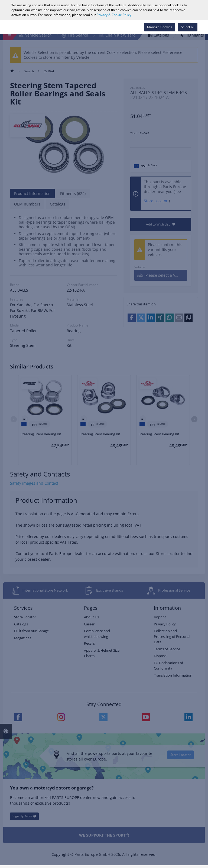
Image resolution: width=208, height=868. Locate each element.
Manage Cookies (160, 27)
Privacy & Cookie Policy (114, 15)
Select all (188, 27)
